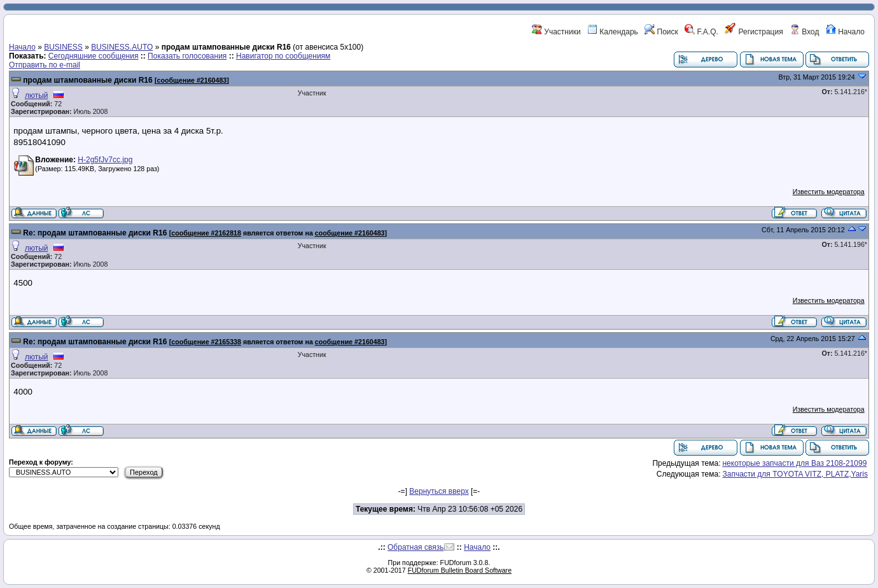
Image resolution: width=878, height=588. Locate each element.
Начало (845, 32)
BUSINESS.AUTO (122, 47)
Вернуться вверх (439, 491)
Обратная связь (415, 547)
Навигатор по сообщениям (283, 56)
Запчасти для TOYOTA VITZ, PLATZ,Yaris (795, 474)
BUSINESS (63, 47)
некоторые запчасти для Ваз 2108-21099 (794, 463)
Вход (804, 32)
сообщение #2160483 (192, 80)
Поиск (661, 32)
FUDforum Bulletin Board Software (460, 570)
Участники (556, 32)
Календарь (613, 32)
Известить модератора (829, 192)
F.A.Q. (701, 32)
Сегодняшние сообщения (94, 56)
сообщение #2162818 (206, 233)
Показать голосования (187, 56)
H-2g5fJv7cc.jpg (105, 160)
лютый (37, 95)
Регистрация (754, 32)
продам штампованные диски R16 (87, 80)
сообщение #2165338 (206, 342)
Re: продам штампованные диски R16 (95, 233)
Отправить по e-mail (45, 65)
